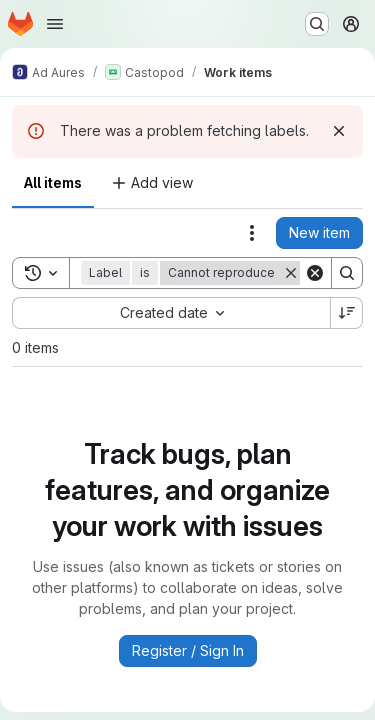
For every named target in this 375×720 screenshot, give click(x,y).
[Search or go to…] (317, 24)
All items (53, 182)
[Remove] (291, 273)
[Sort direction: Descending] (347, 313)
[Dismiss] (339, 131)
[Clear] (315, 273)
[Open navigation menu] (55, 24)
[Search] (347, 273)
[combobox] (171, 313)
